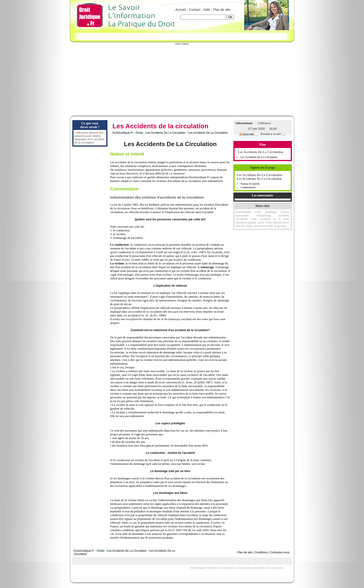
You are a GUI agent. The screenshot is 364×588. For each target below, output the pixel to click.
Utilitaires (264, 123)
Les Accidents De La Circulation (166, 133)
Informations (244, 123)
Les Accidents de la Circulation (259, 157)
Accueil (181, 10)
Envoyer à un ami (274, 134)
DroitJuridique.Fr (123, 133)
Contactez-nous (280, 552)
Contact (195, 10)
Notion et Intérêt (250, 184)
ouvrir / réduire (182, 44)
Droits (139, 133)
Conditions (261, 552)
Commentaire (248, 187)
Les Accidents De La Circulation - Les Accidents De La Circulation (261, 177)
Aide (207, 10)
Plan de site (222, 10)
